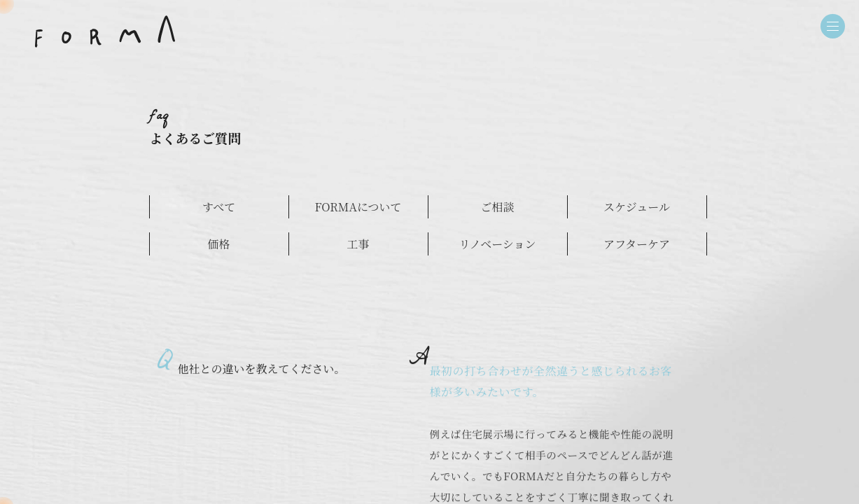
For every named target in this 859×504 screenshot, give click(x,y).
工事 (358, 244)
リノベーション (497, 244)
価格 (218, 244)
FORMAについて (358, 207)
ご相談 (497, 207)
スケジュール (637, 207)
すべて (219, 207)
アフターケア (637, 244)
